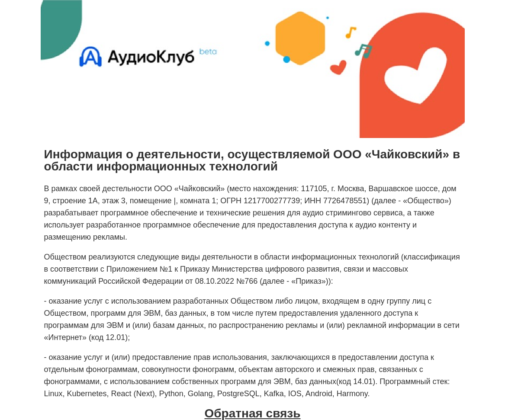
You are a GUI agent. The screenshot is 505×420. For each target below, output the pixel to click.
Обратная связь (253, 414)
